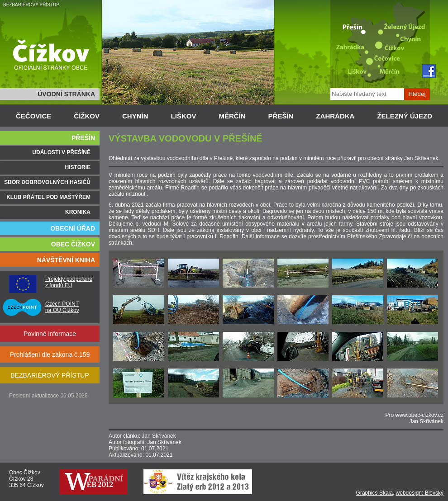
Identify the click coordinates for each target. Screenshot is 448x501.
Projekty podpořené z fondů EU (69, 282)
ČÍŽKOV (87, 116)
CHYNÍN (135, 116)
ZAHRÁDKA (335, 116)
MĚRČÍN (232, 116)
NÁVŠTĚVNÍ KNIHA (66, 260)
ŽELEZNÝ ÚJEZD (405, 116)
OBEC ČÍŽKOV (73, 244)
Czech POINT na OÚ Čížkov (62, 307)
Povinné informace (50, 334)
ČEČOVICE (33, 116)
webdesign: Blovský (420, 493)
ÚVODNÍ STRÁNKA (66, 94)
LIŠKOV (184, 116)
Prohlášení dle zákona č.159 (50, 354)
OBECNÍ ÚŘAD (73, 228)
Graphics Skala (374, 493)
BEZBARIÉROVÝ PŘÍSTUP (31, 5)
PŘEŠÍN (281, 116)
